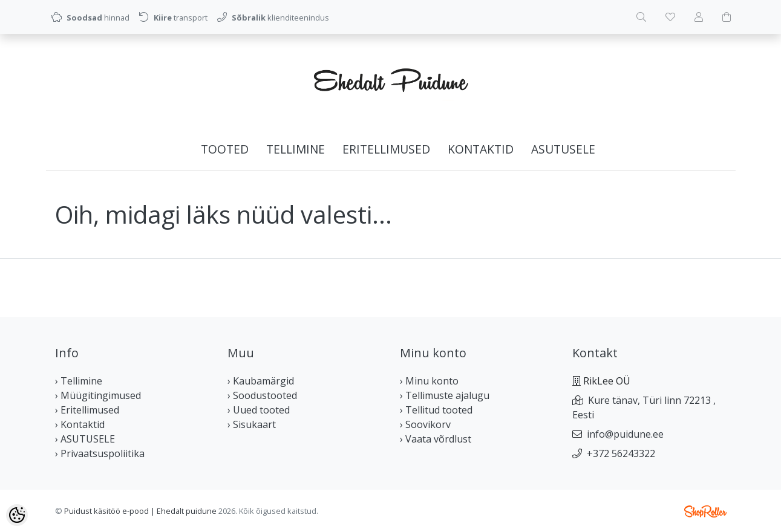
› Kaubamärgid (261, 381)
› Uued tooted (259, 410)
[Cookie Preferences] (17, 515)
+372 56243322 (621, 453)
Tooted (225, 149)
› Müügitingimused (98, 395)
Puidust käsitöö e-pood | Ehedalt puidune (140, 511)
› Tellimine (79, 381)
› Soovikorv (425, 424)
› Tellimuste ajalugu (445, 395)
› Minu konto (429, 381)
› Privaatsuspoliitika (100, 453)
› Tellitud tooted (436, 410)
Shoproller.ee (705, 511)
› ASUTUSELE (85, 439)
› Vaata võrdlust (436, 439)
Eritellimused (386, 149)
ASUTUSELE (563, 149)
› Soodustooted (262, 395)
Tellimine (296, 149)
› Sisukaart (252, 424)
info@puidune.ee (625, 434)
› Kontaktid (80, 424)
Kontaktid (481, 149)
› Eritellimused (87, 410)
